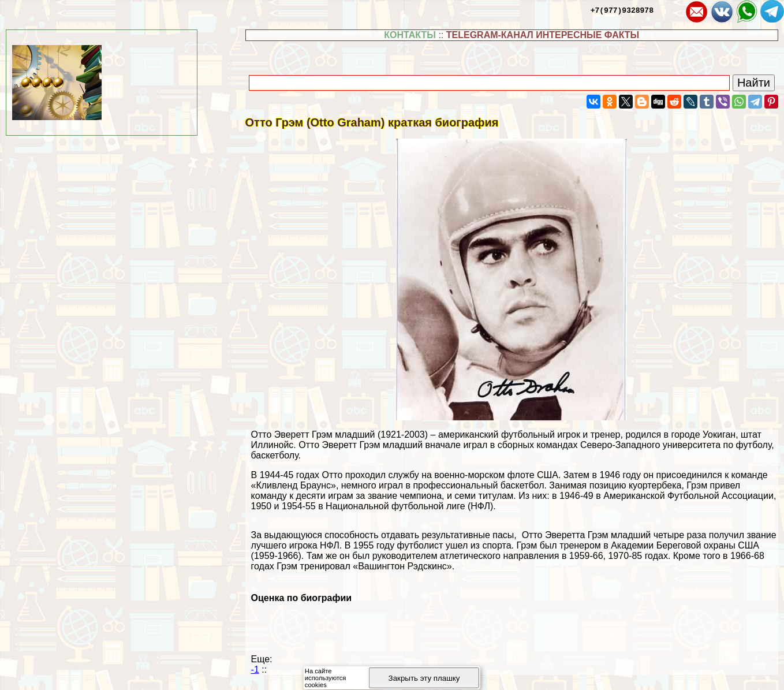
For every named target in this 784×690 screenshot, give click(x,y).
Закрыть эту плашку (424, 678)
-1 (255, 670)
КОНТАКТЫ (410, 35)
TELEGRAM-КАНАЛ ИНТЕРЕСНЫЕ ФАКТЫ (543, 35)
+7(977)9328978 (622, 10)
